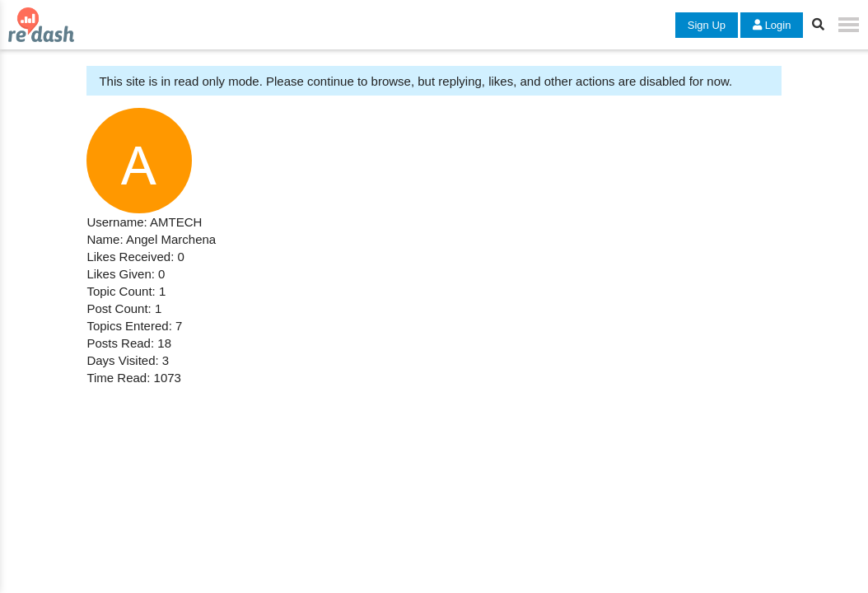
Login (772, 25)
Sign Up (707, 25)
